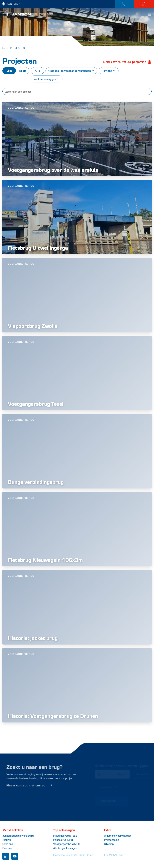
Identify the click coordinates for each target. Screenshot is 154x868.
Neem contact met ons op (38, 785)
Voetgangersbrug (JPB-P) (68, 844)
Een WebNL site (114, 855)
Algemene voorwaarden (118, 835)
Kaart (23, 71)
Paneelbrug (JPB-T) (64, 840)
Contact (7, 848)
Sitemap (109, 844)
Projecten (18, 48)
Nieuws (7, 840)
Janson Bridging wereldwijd (18, 835)
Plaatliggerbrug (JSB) (66, 835)
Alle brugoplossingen (65, 848)
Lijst (9, 71)
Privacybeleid (112, 840)
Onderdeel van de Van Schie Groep (73, 855)
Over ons (8, 844)
